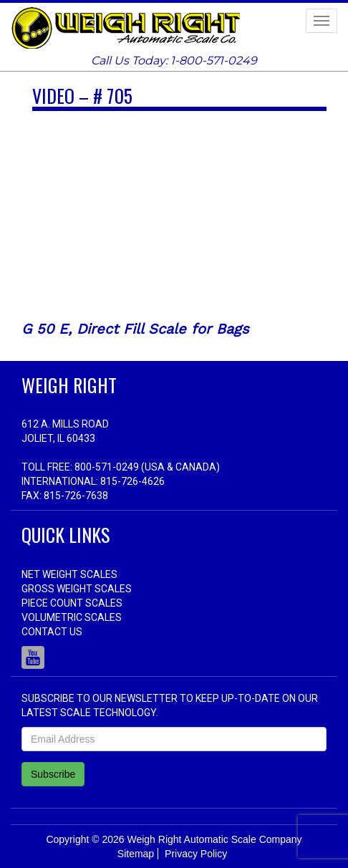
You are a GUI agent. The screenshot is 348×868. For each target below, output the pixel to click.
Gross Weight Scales (77, 589)
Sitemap (136, 854)
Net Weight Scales (69, 574)
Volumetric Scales (72, 617)
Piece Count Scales (72, 603)
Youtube (33, 657)
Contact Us (52, 632)
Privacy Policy (196, 854)
